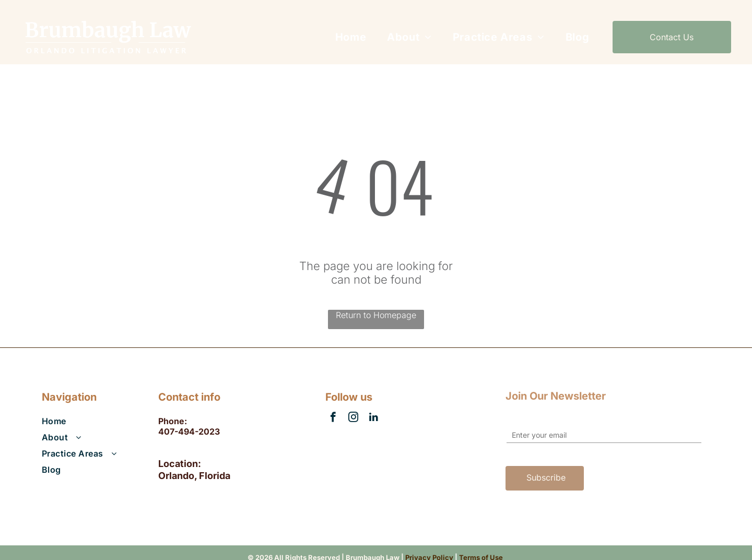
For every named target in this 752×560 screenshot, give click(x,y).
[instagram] (353, 418)
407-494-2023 (189, 431)
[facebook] (333, 418)
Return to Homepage (376, 315)
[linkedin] (374, 418)
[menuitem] (351, 37)
